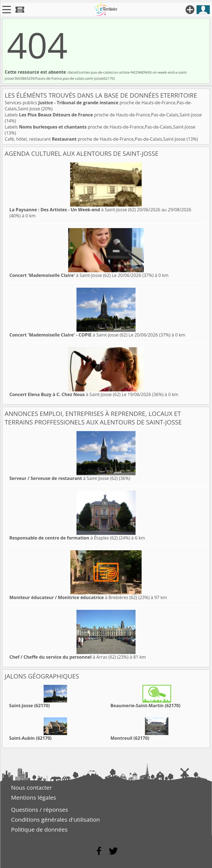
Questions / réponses (39, 810)
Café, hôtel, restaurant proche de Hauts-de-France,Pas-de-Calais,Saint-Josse (96, 139)
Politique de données (39, 829)
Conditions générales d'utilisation (55, 819)
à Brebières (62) (73, 597)
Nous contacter (31, 787)
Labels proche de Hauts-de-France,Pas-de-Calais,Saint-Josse (103, 115)
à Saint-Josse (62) (73, 210)
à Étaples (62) (63, 538)
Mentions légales (34, 797)
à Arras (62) (63, 657)
